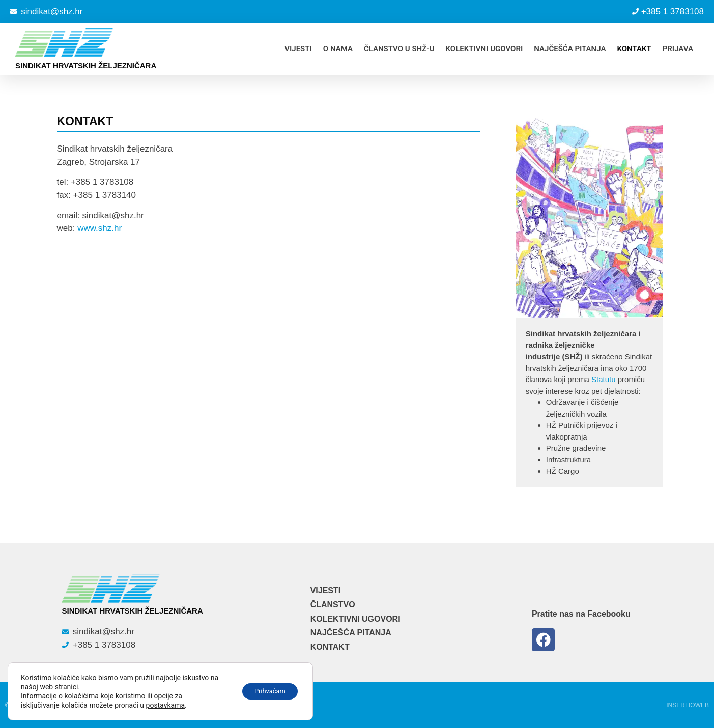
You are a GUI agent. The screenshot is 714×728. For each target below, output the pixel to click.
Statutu (604, 379)
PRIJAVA (678, 49)
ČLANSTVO (333, 605)
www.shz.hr (99, 228)
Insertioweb (688, 705)
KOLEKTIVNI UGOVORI (484, 49)
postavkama (166, 705)
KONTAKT (634, 49)
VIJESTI (298, 49)
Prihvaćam (266, 691)
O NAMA (338, 49)
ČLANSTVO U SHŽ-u (399, 49)
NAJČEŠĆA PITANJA (570, 49)
